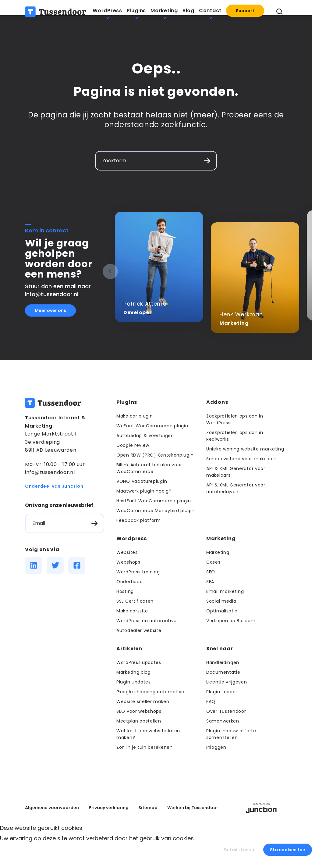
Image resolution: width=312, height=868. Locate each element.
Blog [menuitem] (188, 13)
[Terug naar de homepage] (55, 14)
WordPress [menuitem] (107, 13)
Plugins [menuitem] (136, 13)
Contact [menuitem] (210, 13)
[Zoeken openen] (279, 14)
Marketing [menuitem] (164, 13)
